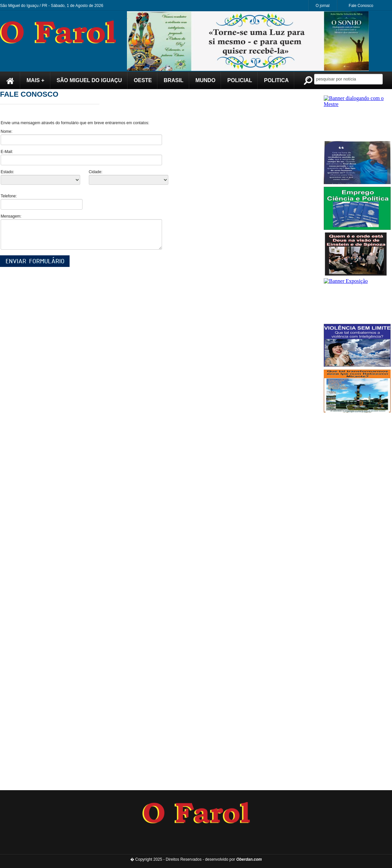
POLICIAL (240, 80)
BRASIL (174, 80)
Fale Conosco (361, 6)
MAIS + (35, 80)
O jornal (322, 6)
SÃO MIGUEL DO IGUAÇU (89, 80)
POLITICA (277, 80)
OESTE (143, 80)
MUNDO (205, 80)
